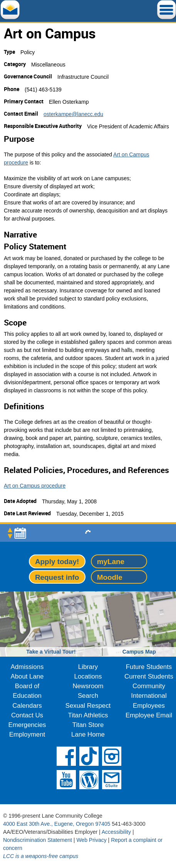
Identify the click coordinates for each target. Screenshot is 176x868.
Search (88, 696)
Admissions (27, 667)
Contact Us (27, 715)
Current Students (149, 676)
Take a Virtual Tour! (51, 652)
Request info (57, 577)
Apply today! (57, 562)
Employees (149, 706)
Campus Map (139, 652)
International (149, 696)
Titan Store (88, 725)
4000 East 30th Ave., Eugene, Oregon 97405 (57, 824)
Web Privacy (91, 840)
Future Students (149, 667)
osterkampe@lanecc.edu (73, 114)
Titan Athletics (88, 715)
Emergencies (27, 725)
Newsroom (88, 686)
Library (88, 667)
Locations (88, 676)
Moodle (110, 577)
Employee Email (149, 715)
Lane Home (88, 734)
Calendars (27, 706)
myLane (111, 562)
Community (149, 686)
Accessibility (116, 832)
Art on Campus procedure (35, 486)
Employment (27, 734)
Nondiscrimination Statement (38, 840)
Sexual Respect (88, 706)
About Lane (27, 676)
